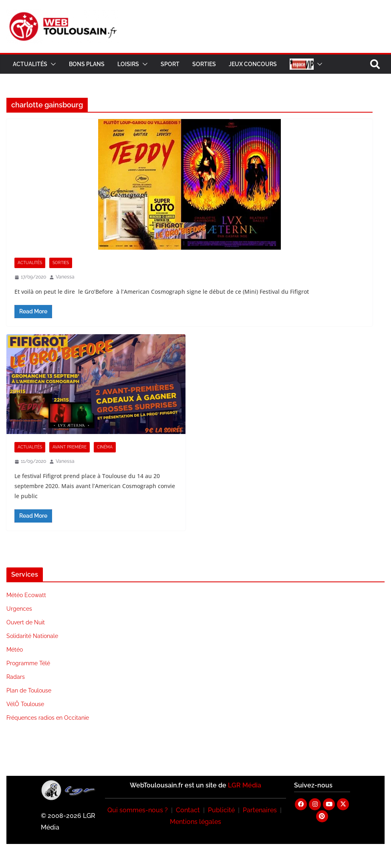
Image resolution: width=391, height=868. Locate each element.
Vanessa (65, 277)
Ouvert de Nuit (26, 622)
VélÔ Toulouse (25, 704)
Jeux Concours (253, 64)
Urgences (19, 609)
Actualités (30, 64)
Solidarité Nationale (32, 636)
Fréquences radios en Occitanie (48, 718)
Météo (15, 650)
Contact (188, 810)
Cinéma (105, 447)
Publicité (221, 810)
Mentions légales (195, 822)
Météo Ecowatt (26, 595)
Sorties (204, 64)
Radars (16, 677)
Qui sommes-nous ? (138, 810)
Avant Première (70, 447)
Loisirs (128, 64)
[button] (52, 64)
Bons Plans (87, 64)
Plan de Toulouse (29, 690)
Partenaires (260, 810)
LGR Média (245, 785)
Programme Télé (28, 663)
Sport (170, 64)
